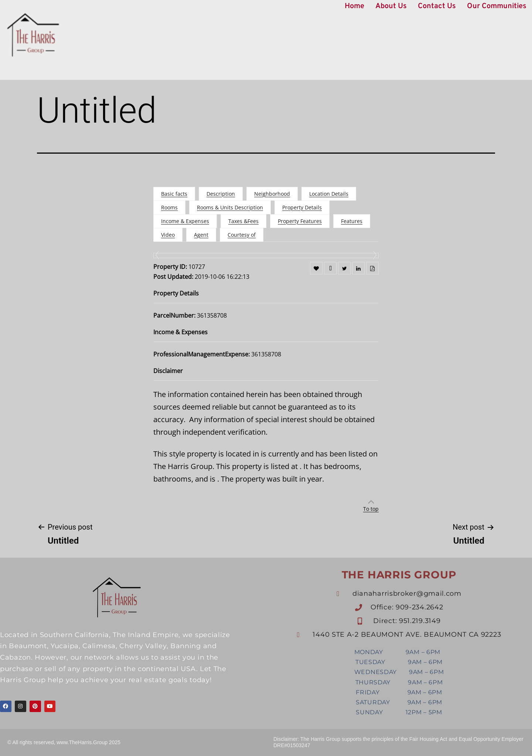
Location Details (329, 194)
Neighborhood (272, 194)
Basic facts (174, 194)
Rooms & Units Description (230, 207)
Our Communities (497, 6)
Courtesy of (242, 235)
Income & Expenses (185, 221)
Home (354, 6)
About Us (391, 6)
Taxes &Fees (243, 221)
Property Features (300, 221)
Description (221, 194)
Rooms (169, 207)
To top (371, 509)
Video (168, 235)
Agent (201, 235)
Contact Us (437, 6)
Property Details (302, 207)
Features (352, 221)
